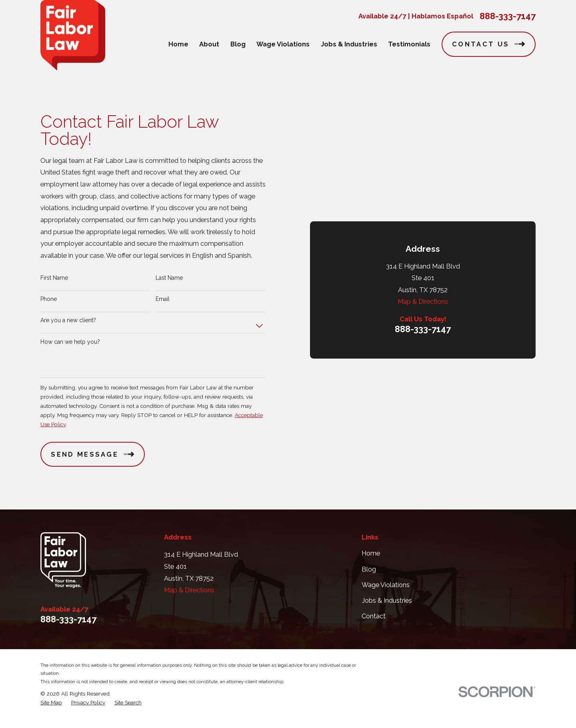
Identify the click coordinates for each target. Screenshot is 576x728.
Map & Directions (423, 194)
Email (163, 304)
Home (371, 563)
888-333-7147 (508, 16)
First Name (54, 283)
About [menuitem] (209, 44)
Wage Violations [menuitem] (283, 44)
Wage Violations (386, 595)
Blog (369, 579)
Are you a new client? (68, 325)
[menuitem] (51, 712)
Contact (374, 626)
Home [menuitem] (178, 44)
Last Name (169, 283)
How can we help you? (70, 347)
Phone (49, 304)
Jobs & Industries (387, 610)
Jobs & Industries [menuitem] (349, 44)
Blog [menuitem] (238, 44)
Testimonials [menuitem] (409, 44)
